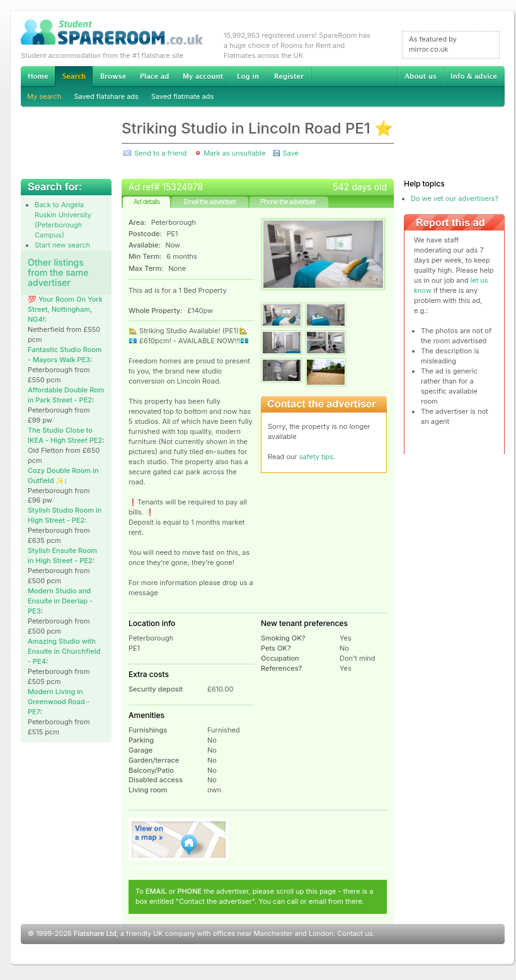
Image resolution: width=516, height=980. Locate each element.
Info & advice (474, 76)
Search (74, 77)
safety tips (316, 457)
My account (203, 76)
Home (38, 76)
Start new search (62, 245)
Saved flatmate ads (182, 96)
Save (290, 153)
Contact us (355, 933)
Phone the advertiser (288, 202)
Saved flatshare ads (106, 96)
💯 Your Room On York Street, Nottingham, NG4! (65, 309)
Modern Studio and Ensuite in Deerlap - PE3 (60, 601)
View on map (179, 840)
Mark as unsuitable (234, 153)
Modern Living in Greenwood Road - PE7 (59, 702)
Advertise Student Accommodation (154, 76)
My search (44, 96)
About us (420, 76)
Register (289, 76)
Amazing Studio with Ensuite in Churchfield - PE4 (64, 651)
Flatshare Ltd (95, 933)
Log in (248, 76)
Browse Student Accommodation (113, 76)
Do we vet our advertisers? (455, 198)
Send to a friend (160, 153)
